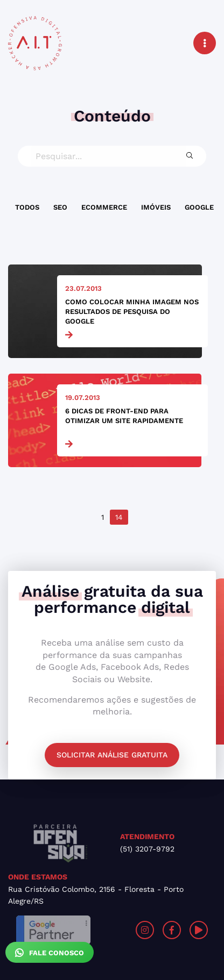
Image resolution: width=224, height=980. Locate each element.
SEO (60, 207)
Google (199, 207)
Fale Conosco (50, 953)
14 (119, 517)
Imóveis (156, 207)
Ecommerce (104, 207)
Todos (27, 207)
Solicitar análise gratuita (112, 755)
